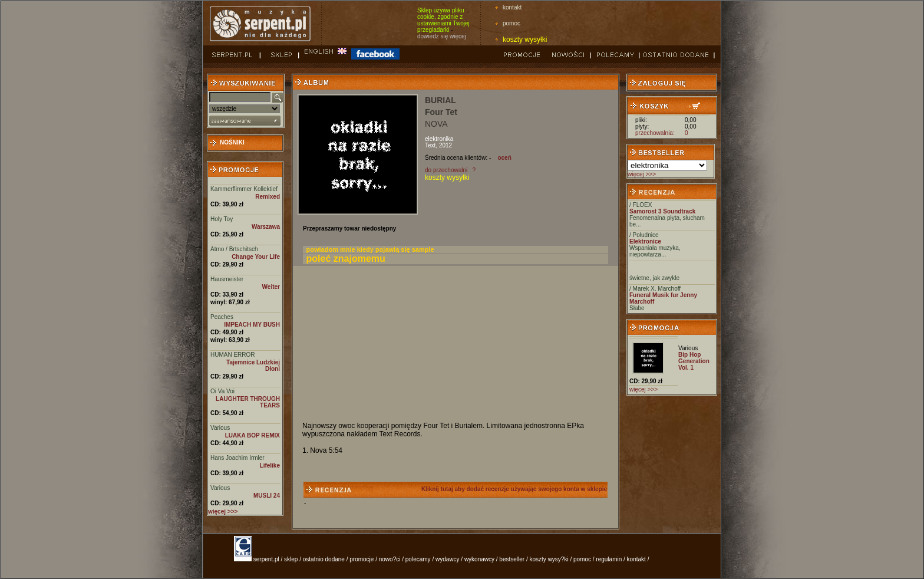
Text (430, 145)
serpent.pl (266, 559)
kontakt (512, 7)
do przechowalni (446, 170)
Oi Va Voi (222, 391)
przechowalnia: (655, 133)
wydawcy (448, 559)
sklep (291, 559)
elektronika (439, 139)
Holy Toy (222, 219)
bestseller (512, 559)
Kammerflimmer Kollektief (244, 189)
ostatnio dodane (324, 559)
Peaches (222, 317)
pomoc (511, 23)
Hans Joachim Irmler (237, 458)
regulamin (609, 559)
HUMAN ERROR (233, 355)
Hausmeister (227, 279)
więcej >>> (642, 174)
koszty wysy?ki (549, 559)
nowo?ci (390, 559)
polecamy (418, 559)
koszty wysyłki (525, 40)
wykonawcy (479, 559)
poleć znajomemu (346, 259)
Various (220, 428)
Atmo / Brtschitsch (234, 249)
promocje (362, 559)
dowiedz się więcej (442, 36)
